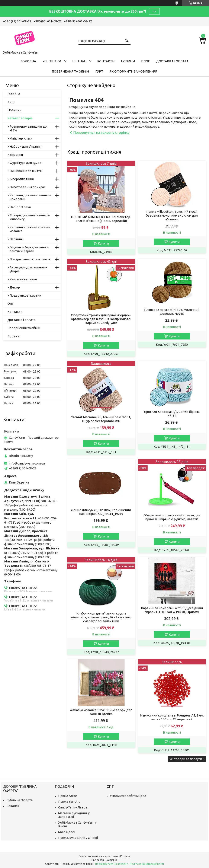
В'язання (16, 155)
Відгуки (13, 336)
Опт (10, 304)
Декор (15, 287)
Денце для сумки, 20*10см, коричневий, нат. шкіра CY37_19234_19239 (101, 512)
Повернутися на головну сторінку (101, 132)
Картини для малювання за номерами (30, 197)
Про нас (79, 61)
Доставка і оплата (172, 61)
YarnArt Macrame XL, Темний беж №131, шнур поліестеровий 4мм (101, 419)
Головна (28, 61)
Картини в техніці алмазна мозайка (30, 229)
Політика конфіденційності (147, 864)
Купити (103, 243)
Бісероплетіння (22, 179)
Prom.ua (125, 856)
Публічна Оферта (20, 800)
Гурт (99, 71)
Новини (128, 61)
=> (154, 11)
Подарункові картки (25, 295)
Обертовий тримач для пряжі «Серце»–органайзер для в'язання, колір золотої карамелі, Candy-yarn (101, 319)
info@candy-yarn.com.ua (27, 463)
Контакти (106, 61)
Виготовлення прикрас (28, 187)
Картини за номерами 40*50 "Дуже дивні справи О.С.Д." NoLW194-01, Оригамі (172, 610)
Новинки (14, 110)
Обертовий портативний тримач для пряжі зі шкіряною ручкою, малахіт (172, 517)
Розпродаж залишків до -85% (28, 128)
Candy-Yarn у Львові (73, 807)
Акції (11, 102)
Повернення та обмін (70, 71)
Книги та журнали (23, 279)
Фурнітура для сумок (25, 163)
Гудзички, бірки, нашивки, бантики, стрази (29, 249)
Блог (145, 61)
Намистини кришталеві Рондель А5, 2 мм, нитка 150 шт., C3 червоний (172, 717)
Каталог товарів (20, 118)
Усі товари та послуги (186, 759)
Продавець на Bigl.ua (104, 860)
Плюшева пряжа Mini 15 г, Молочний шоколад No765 (172, 312)
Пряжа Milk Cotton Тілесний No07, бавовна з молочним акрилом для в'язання (172, 215)
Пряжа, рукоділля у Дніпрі (78, 838)
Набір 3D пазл (20, 207)
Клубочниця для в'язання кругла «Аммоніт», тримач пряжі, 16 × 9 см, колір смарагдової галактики (101, 617)
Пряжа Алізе (68, 796)
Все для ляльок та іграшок (30, 259)
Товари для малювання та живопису (30, 217)
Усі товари (52, 61)
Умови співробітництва (128, 796)
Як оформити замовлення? (133, 71)
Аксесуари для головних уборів (28, 269)
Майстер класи (21, 138)
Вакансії (13, 806)
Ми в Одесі (66, 832)
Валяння (16, 239)
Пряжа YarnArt (69, 802)
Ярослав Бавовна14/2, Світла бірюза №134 (172, 414)
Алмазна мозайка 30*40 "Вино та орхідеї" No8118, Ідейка (101, 712)
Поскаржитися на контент (112, 864)
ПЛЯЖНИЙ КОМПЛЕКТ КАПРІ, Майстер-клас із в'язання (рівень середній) (101, 219)
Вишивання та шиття (26, 171)
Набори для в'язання (25, 146)
